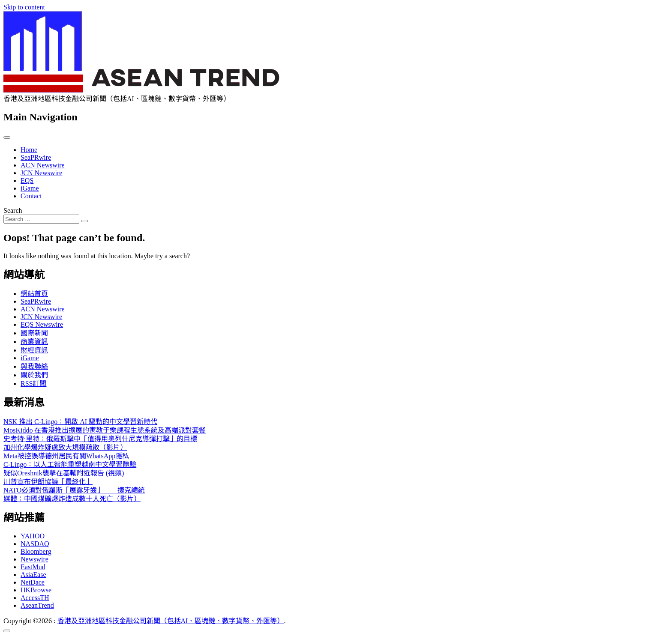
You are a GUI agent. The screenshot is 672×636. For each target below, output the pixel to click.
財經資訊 (34, 350)
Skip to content (24, 7)
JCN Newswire (41, 173)
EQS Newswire (42, 324)
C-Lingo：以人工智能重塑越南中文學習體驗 (70, 464)
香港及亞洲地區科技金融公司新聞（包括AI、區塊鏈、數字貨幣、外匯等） (171, 621)
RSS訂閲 (33, 384)
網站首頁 (34, 294)
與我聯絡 (34, 366)
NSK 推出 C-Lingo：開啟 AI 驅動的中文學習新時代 (80, 422)
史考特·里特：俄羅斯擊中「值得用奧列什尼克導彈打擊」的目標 (100, 439)
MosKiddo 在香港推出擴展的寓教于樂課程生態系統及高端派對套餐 (105, 430)
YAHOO (33, 536)
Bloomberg (36, 551)
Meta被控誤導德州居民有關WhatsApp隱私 (66, 456)
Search (13, 211)
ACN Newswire (43, 165)
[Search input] (41, 219)
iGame (30, 188)
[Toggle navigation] (7, 137)
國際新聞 (34, 333)
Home (29, 150)
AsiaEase (33, 575)
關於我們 (34, 375)
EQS (27, 181)
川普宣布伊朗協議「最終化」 (48, 482)
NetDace (33, 582)
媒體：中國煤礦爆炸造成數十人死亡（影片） (72, 499)
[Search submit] (84, 221)
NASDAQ (35, 544)
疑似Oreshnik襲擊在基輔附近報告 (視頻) (64, 473)
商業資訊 (34, 342)
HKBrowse (36, 590)
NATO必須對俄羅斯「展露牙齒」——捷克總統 (74, 490)
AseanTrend (37, 605)
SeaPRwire (36, 157)
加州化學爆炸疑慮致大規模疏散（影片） (65, 447)
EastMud (33, 567)
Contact (31, 196)
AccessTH (35, 598)
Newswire (34, 559)
